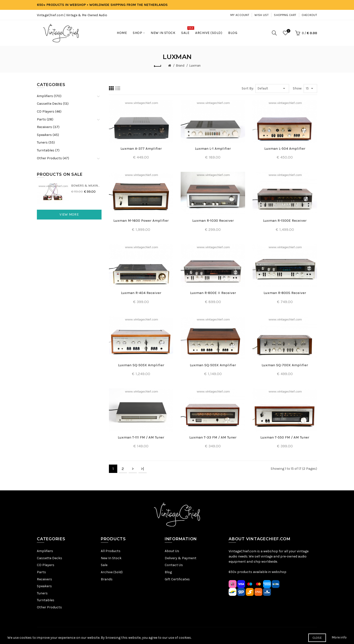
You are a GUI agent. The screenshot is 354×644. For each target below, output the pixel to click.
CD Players (46, 565)
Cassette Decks (50, 558)
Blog (168, 572)
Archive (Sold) (112, 572)
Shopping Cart (285, 15)
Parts (41, 572)
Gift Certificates (177, 579)
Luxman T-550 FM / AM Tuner (285, 437)
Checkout (309, 15)
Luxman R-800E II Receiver (213, 293)
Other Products (49, 607)
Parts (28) (45, 119)
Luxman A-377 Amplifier (141, 148)
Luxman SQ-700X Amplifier (285, 365)
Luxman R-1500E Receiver (285, 220)
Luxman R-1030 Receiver (213, 220)
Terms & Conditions (180, 636)
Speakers (44, 586)
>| (142, 469)
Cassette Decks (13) (53, 104)
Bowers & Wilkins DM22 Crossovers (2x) (86, 185)
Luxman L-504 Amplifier (285, 148)
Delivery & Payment (181, 558)
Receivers (44, 579)
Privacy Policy (150, 636)
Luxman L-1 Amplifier (213, 148)
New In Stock (111, 558)
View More (69, 214)
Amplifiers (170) (49, 96)
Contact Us (174, 565)
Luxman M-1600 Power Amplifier (141, 220)
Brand (180, 66)
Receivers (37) (48, 127)
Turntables (46, 600)
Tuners (42, 593)
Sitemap (130, 636)
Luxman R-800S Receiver (285, 293)
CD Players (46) (49, 111)
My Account (240, 15)
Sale (104, 565)
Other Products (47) (53, 158)
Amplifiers (45, 551)
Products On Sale (60, 174)
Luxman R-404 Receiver (141, 293)
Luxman (195, 66)
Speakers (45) (48, 135)
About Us (172, 551)
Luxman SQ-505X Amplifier (141, 365)
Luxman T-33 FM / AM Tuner (213, 437)
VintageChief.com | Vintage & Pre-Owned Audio (72, 15)
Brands (107, 579)
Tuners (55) (46, 142)
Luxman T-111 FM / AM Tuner (141, 437)
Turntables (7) (48, 150)
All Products (111, 551)
